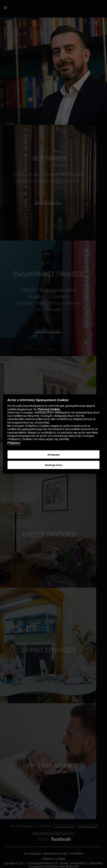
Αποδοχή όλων (53, 465)
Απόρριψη (54, 455)
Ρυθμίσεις (14, 443)
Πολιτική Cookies (49, 409)
